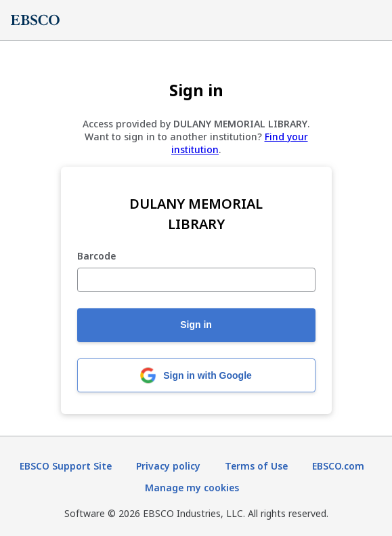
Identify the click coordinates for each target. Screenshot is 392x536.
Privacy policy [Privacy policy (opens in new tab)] (168, 466)
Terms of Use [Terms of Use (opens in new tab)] (256, 466)
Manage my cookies (192, 488)
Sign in (196, 325)
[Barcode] (196, 280)
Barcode (96, 256)
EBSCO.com (338, 466)
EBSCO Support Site (66, 466)
